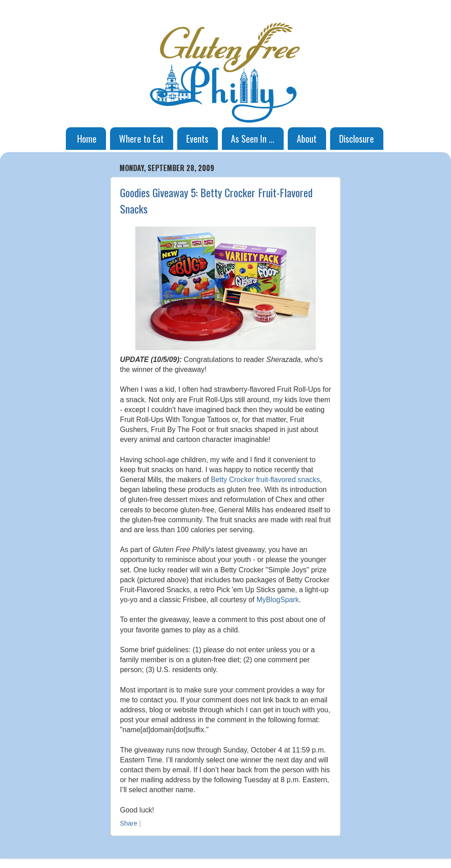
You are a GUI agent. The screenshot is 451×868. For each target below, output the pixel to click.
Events (197, 139)
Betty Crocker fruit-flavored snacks (265, 480)
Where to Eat (141, 139)
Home (87, 139)
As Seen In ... (253, 139)
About (307, 139)
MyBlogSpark (278, 600)
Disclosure (357, 139)
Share (129, 823)
